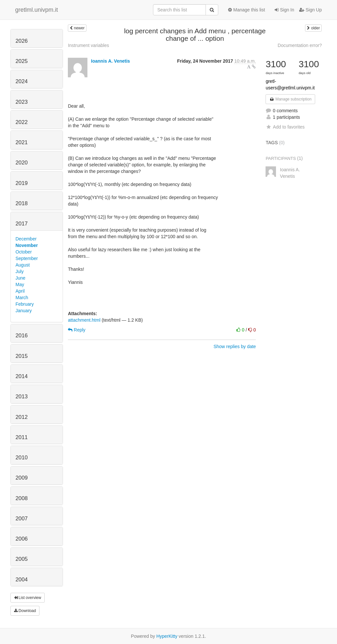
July (20, 271)
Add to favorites (285, 127)
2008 (22, 498)
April (20, 291)
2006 (22, 539)
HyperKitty (167, 636)
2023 (22, 102)
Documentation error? (300, 45)
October (24, 252)
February (25, 304)
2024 (22, 81)
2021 (22, 142)
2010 (22, 458)
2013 (22, 397)
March (22, 298)
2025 (22, 61)
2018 (22, 203)
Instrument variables (88, 45)
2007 (22, 519)
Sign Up (311, 10)
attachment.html (84, 320)
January (24, 311)
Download (25, 611)
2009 (22, 478)
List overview (28, 598)
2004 (22, 580)
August (23, 265)
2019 (22, 183)
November (27, 245)
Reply (77, 330)
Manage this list (246, 10)
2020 (22, 163)
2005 (22, 559)
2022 (22, 122)
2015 (22, 356)
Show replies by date (235, 346)
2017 (22, 224)
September (27, 258)
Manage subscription (290, 99)
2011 (22, 437)
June (21, 278)
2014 (22, 376)
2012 (22, 417)
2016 (22, 336)
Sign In (284, 10)
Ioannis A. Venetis (110, 61)
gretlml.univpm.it (37, 10)
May (20, 284)
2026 (22, 41)
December (26, 239)
